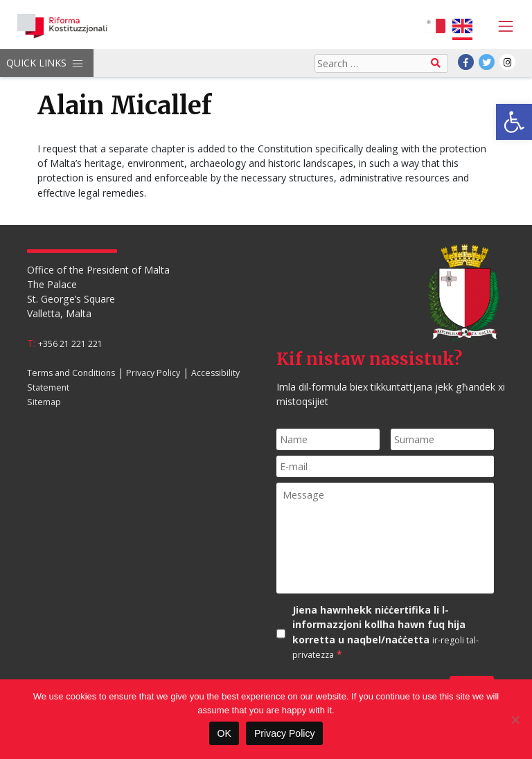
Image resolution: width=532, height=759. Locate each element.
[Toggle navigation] (502, 26)
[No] (515, 720)
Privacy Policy (153, 373)
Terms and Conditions (71, 373)
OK (224, 733)
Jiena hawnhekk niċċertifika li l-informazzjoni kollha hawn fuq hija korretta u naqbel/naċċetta (385, 632)
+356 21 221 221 (70, 344)
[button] (514, 122)
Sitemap (44, 402)
